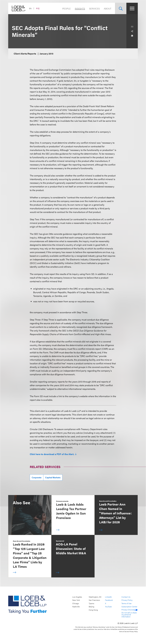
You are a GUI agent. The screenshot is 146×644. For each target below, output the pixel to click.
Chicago (76, 603)
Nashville (76, 607)
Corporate (37, 477)
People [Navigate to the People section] (66, 8)
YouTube (108, 607)
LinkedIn (108, 597)
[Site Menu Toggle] (132, 8)
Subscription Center (129, 607)
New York (76, 600)
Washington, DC (95, 597)
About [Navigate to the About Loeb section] (108, 8)
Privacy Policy (127, 600)
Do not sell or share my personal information (129, 615)
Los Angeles (77, 597)
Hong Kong (93, 610)
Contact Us (126, 597)
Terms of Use (126, 603)
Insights (80, 8)
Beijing (91, 607)
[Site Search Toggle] (121, 8)
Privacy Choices (129, 610)
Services (94, 8)
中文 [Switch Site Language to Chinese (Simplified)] (38, 8)
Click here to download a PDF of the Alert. (52, 454)
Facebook (109, 600)
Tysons (91, 603)
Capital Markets (53, 477)
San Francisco (94, 600)
